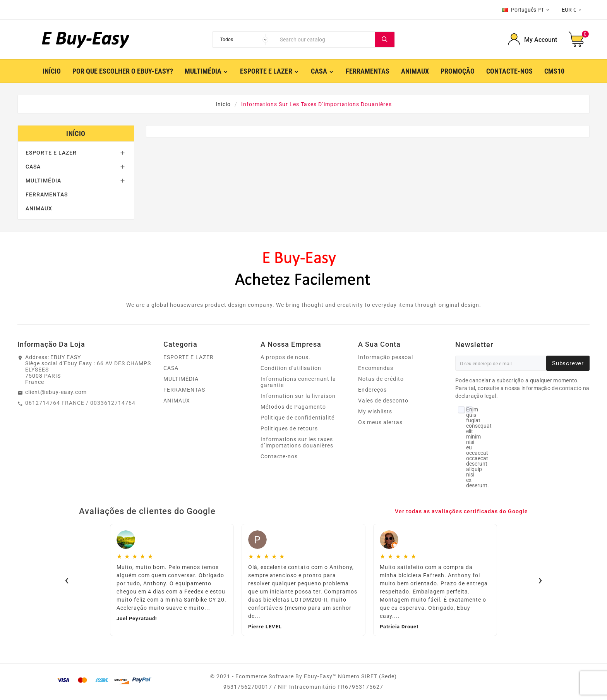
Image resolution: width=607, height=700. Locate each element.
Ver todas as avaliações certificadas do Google (461, 511)
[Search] (326, 40)
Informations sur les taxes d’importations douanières (297, 442)
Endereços (372, 390)
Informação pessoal (386, 357)
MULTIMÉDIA (43, 181)
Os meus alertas (380, 422)
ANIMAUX (39, 208)
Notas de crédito (381, 379)
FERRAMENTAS (47, 194)
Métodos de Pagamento (293, 407)
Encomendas (376, 368)
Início (76, 133)
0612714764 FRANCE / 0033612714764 (80, 403)
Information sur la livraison (298, 396)
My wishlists (375, 411)
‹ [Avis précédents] (67, 580)
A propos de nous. (285, 357)
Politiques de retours (289, 428)
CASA (33, 167)
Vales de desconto (383, 401)
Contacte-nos (279, 456)
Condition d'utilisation (291, 368)
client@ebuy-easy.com (56, 392)
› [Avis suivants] (540, 580)
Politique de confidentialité (297, 418)
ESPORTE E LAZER (51, 153)
